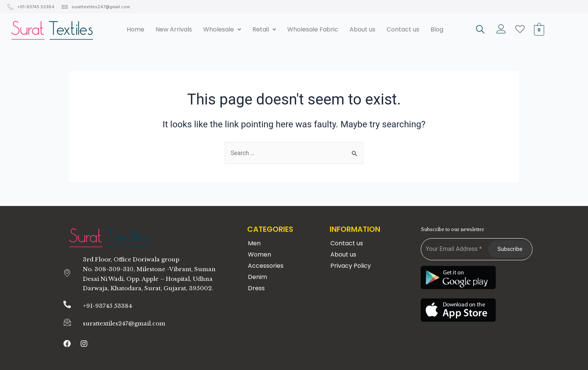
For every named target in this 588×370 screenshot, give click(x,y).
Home (136, 29)
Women (259, 254)
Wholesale (222, 29)
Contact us (403, 29)
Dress (256, 288)
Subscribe (510, 249)
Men (254, 243)
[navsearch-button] (480, 30)
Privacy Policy (351, 266)
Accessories (266, 266)
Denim (257, 277)
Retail (264, 29)
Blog (437, 29)
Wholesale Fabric (313, 29)
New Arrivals (174, 29)
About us (362, 29)
